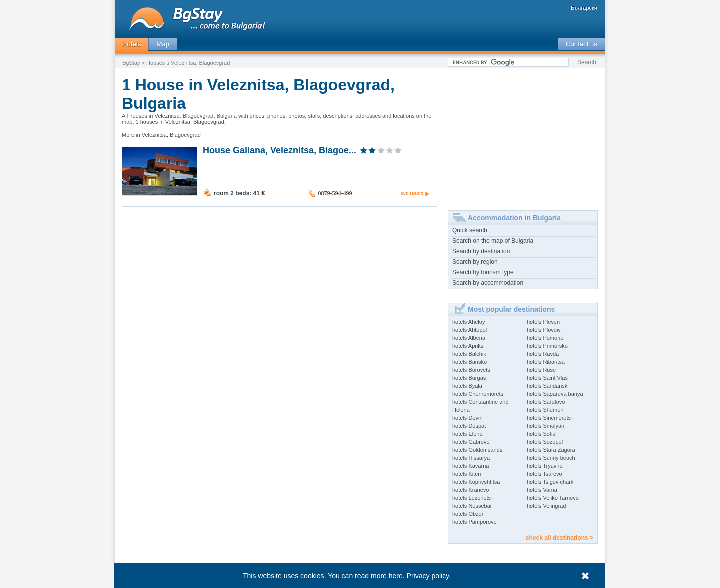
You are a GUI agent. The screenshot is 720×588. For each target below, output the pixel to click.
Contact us (582, 44)
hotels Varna (542, 490)
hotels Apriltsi (469, 346)
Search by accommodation (488, 283)
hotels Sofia (541, 434)
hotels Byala (467, 386)
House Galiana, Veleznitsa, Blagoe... (280, 150)
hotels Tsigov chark (550, 482)
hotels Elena (468, 434)
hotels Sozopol (545, 442)
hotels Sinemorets (549, 418)
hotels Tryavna (545, 466)
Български (584, 8)
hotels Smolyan (546, 426)
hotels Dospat (469, 426)
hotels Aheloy (469, 322)
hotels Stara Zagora (551, 450)
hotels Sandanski (548, 386)
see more (412, 193)
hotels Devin (468, 418)
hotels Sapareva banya (555, 394)
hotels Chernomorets (478, 394)
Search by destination (481, 251)
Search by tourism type (483, 272)
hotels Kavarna (471, 466)
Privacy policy (428, 576)
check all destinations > (560, 538)
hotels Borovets (471, 370)
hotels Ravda (543, 354)
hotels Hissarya (471, 458)
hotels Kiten (467, 474)
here (396, 576)
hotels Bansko (470, 362)
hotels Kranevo (471, 490)
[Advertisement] (523, 135)
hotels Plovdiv (544, 330)
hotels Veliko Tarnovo (553, 498)
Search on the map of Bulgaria (493, 241)
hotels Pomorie (545, 338)
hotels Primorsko (547, 346)
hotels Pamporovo (475, 522)
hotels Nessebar (472, 506)
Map (163, 44)
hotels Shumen (545, 410)
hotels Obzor (468, 514)
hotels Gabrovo (471, 442)
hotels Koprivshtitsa (476, 482)
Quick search (470, 230)
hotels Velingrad (546, 506)
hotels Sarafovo (546, 402)
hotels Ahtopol (470, 330)
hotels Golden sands (477, 450)
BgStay (131, 63)
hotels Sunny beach (551, 458)
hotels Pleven (543, 322)
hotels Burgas (469, 378)
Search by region (475, 262)
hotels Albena (469, 338)
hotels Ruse (541, 370)
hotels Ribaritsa (546, 362)
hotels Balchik (469, 354)
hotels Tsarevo (545, 474)
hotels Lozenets (472, 498)
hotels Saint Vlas (547, 378)
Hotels (132, 44)
